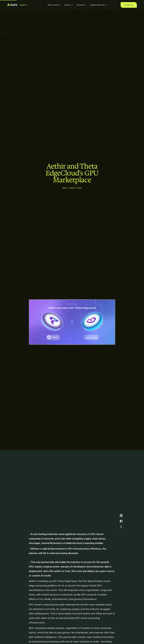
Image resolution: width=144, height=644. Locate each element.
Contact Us (129, 5)
